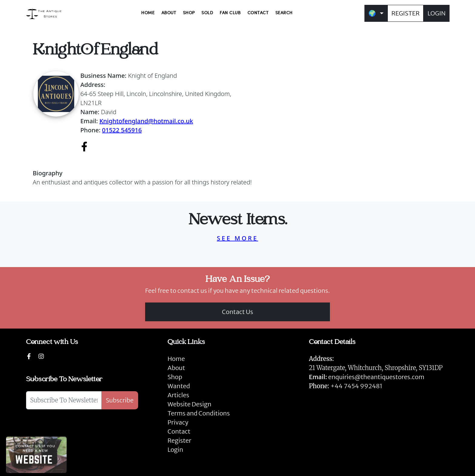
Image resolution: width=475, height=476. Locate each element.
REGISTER (405, 13)
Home (176, 359)
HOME (148, 13)
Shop (175, 377)
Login (175, 450)
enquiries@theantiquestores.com (367, 377)
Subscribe (120, 400)
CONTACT (258, 13)
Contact (179, 431)
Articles (178, 395)
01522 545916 (122, 130)
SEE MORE (237, 238)
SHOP (189, 13)
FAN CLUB (230, 13)
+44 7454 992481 (356, 386)
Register (179, 440)
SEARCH (284, 13)
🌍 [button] (372, 13)
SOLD (207, 13)
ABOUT (169, 13)
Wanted (179, 386)
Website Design (189, 404)
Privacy (178, 422)
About (176, 368)
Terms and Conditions (199, 413)
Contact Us (238, 312)
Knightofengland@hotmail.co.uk (146, 121)
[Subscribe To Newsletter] (64, 400)
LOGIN (437, 13)
